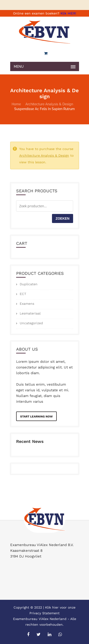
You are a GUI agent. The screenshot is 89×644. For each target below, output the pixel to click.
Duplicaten (29, 284)
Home (16, 104)
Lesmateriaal (30, 313)
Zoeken (62, 218)
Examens (27, 304)
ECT (23, 294)
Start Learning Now (36, 416)
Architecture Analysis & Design (49, 104)
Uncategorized (31, 323)
